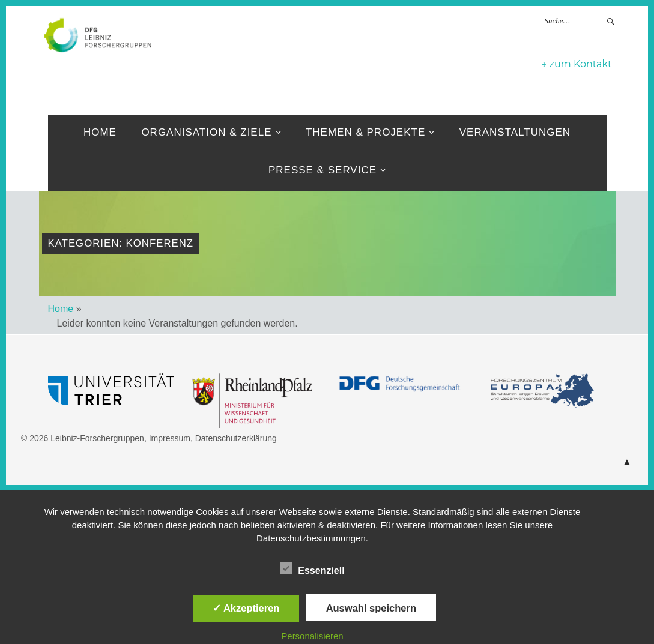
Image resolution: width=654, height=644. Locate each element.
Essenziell (312, 568)
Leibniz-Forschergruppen (97, 438)
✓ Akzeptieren (246, 608)
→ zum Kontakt (576, 64)
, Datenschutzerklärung (234, 438)
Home (100, 132)
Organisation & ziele (206, 132)
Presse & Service (322, 170)
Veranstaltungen (515, 132)
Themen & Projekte (365, 132)
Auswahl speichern (371, 608)
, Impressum (167, 438)
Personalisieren (312, 636)
